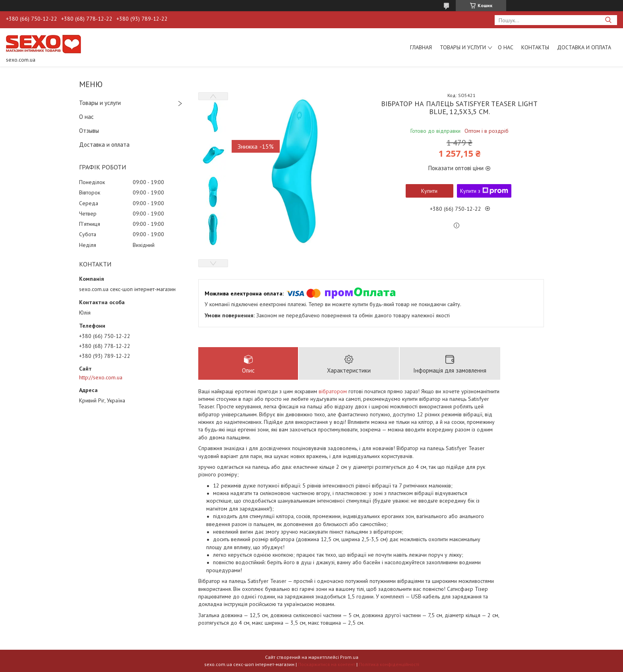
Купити (429, 191)
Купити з (484, 191)
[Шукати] (608, 20)
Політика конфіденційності (389, 664)
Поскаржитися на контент (327, 664)
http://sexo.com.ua (101, 377)
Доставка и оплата (584, 47)
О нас (506, 47)
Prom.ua (349, 657)
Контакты (535, 47)
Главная (421, 47)
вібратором (333, 391)
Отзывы (89, 131)
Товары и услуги (463, 47)
